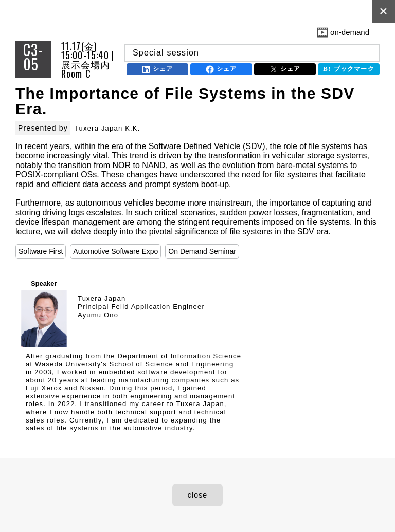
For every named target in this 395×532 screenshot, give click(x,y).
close (198, 495)
